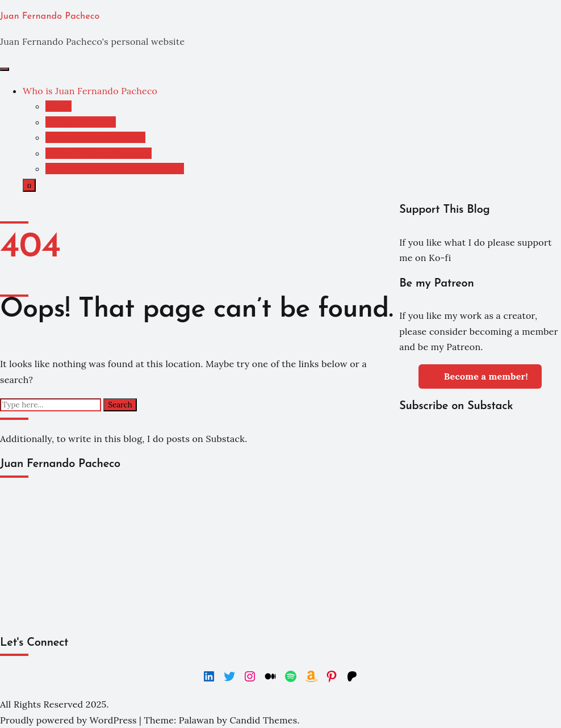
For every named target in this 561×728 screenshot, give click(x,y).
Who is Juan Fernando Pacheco (90, 91)
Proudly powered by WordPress (70, 720)
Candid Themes (263, 720)
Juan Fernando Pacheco (50, 16)
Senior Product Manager (99, 153)
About (58, 106)
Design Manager (81, 122)
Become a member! (480, 375)
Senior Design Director (95, 137)
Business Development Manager (115, 169)
